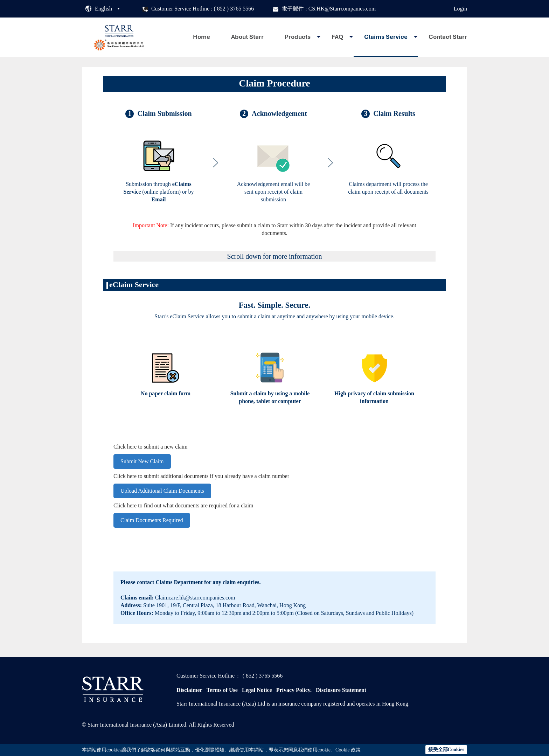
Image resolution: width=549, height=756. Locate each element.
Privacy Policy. (294, 690)
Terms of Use (222, 690)
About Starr (247, 37)
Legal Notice (257, 690)
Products (298, 37)
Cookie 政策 (348, 750)
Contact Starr (448, 37)
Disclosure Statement (341, 690)
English (103, 9)
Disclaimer (189, 690)
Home (201, 37)
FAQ (337, 37)
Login (460, 9)
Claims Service (386, 37)
